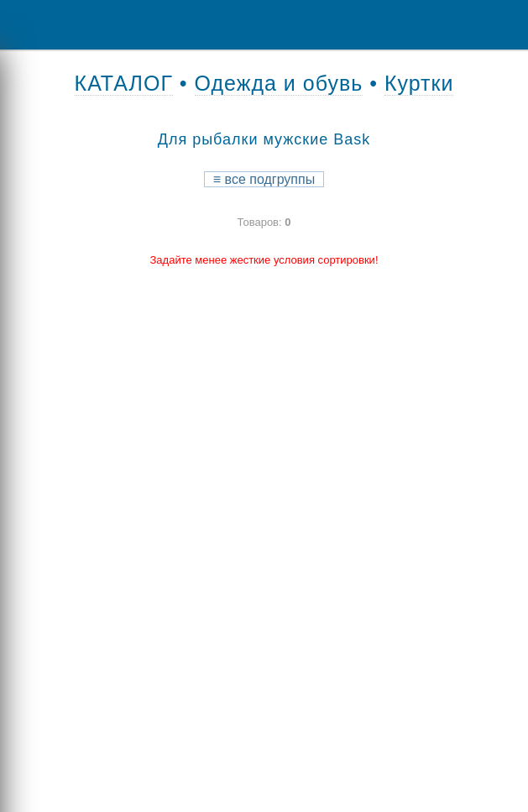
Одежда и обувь (279, 83)
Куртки (419, 83)
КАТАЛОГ (124, 83)
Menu (25, 25)
